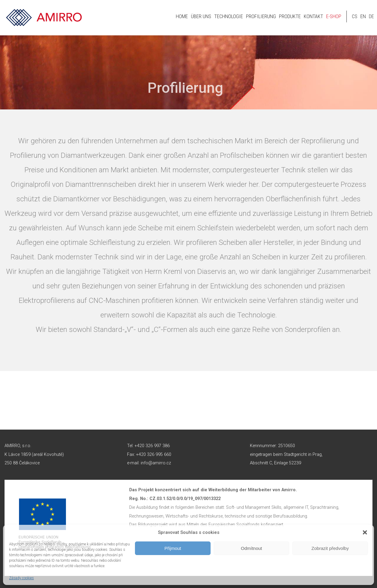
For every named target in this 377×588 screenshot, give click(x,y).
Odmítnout (251, 548)
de (371, 16)
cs (355, 16)
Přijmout (173, 548)
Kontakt (313, 16)
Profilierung (261, 16)
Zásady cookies (21, 578)
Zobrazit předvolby (330, 548)
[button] (365, 532)
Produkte (290, 16)
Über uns (201, 16)
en (363, 16)
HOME (182, 16)
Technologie (229, 16)
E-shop (334, 16)
